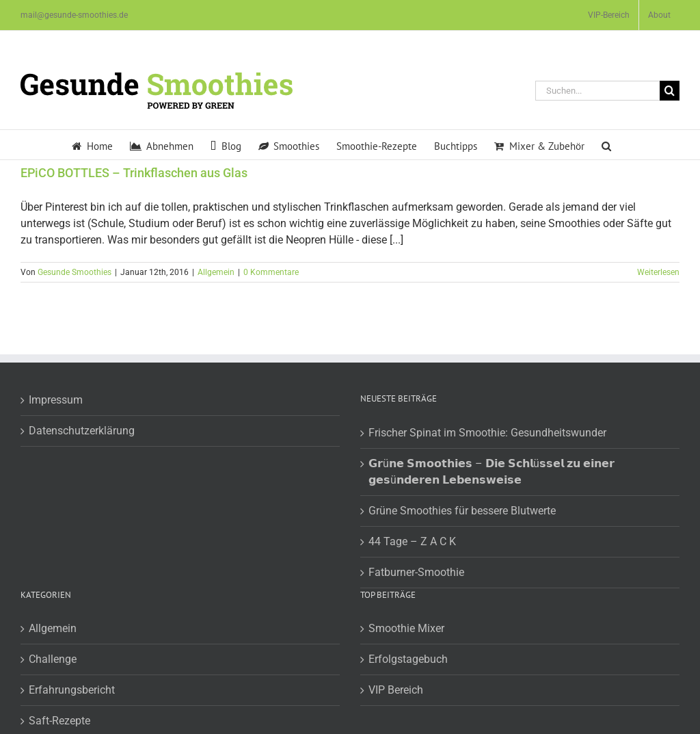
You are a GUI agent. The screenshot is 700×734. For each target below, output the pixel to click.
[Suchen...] (597, 91)
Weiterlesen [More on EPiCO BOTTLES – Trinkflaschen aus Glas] (658, 272)
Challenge (53, 659)
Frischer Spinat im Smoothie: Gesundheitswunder (487, 433)
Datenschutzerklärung (82, 431)
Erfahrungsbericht (72, 690)
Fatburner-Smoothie (416, 572)
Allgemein (216, 272)
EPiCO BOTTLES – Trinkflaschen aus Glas (134, 173)
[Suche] (670, 91)
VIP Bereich (396, 690)
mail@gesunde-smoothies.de (74, 15)
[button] (606, 145)
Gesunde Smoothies (75, 272)
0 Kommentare (271, 272)
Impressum (56, 400)
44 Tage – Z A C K (412, 541)
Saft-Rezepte (59, 721)
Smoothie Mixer (406, 628)
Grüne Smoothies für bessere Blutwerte (462, 511)
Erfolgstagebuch (408, 659)
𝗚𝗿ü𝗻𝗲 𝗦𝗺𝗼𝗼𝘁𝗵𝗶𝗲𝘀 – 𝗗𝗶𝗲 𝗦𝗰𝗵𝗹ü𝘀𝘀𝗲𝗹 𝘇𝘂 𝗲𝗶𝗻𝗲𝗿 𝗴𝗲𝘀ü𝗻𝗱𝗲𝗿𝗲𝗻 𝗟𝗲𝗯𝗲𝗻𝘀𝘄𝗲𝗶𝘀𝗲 (492, 472)
